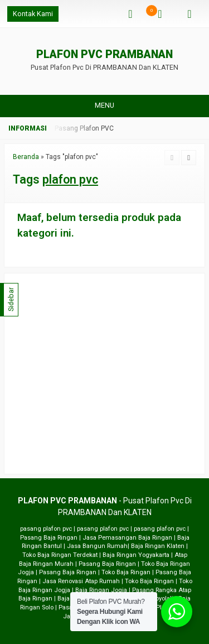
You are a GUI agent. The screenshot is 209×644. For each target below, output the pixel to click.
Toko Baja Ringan (126, 572)
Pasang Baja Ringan (49, 538)
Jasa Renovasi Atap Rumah (81, 581)
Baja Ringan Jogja (101, 590)
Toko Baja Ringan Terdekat (60, 555)
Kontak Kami (33, 14)
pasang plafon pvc (46, 529)
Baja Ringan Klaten (158, 546)
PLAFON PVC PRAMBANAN (104, 55)
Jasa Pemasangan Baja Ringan (127, 538)
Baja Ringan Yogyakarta (136, 555)
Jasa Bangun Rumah (97, 546)
